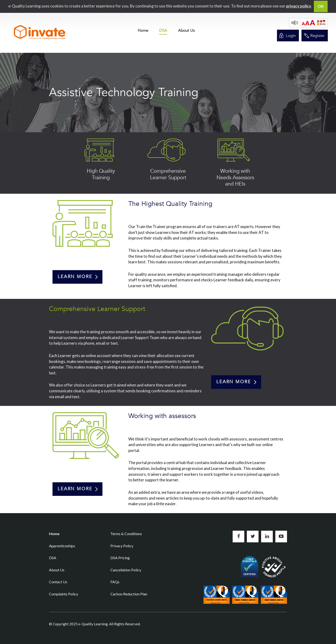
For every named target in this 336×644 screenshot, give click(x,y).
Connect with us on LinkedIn (267, 537)
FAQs (115, 582)
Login (291, 36)
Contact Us (58, 582)
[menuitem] (143, 30)
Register (317, 36)
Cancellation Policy (126, 570)
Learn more (75, 277)
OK (321, 6)
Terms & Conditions (126, 534)
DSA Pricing (120, 558)
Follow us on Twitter (253, 537)
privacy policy (299, 6)
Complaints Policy (64, 594)
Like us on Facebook (238, 537)
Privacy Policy (122, 546)
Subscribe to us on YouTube (281, 537)
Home (143, 30)
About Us (186, 30)
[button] (308, 23)
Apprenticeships (62, 546)
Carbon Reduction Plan (129, 594)
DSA (163, 31)
